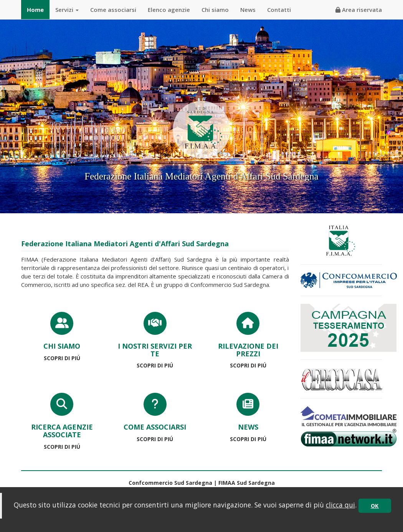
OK (375, 506)
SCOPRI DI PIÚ (62, 358)
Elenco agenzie (169, 10)
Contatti (279, 10)
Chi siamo (215, 10)
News (248, 10)
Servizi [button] (67, 10)
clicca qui (340, 505)
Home (35, 10)
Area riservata (359, 10)
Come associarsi (113, 10)
